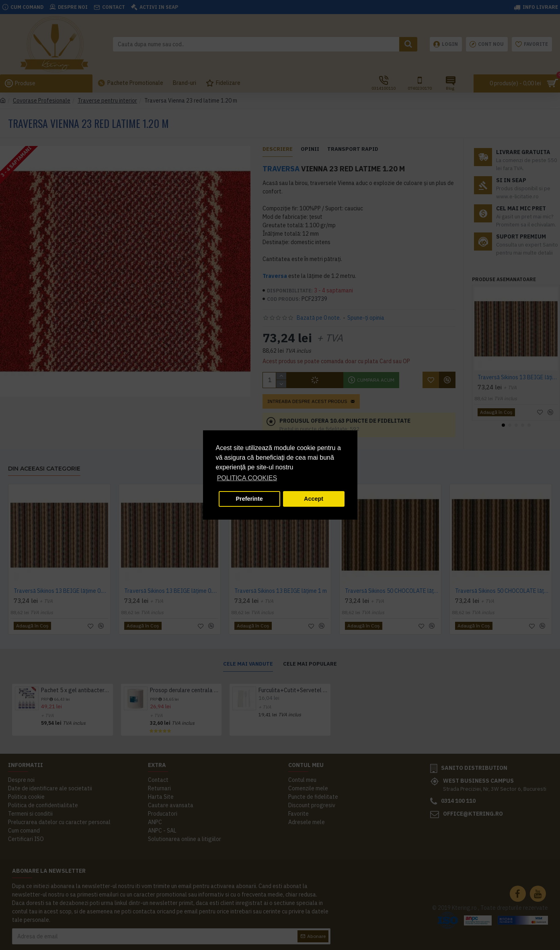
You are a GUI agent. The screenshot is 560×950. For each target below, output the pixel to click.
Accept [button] (314, 499)
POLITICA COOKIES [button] (247, 478)
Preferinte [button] (249, 499)
